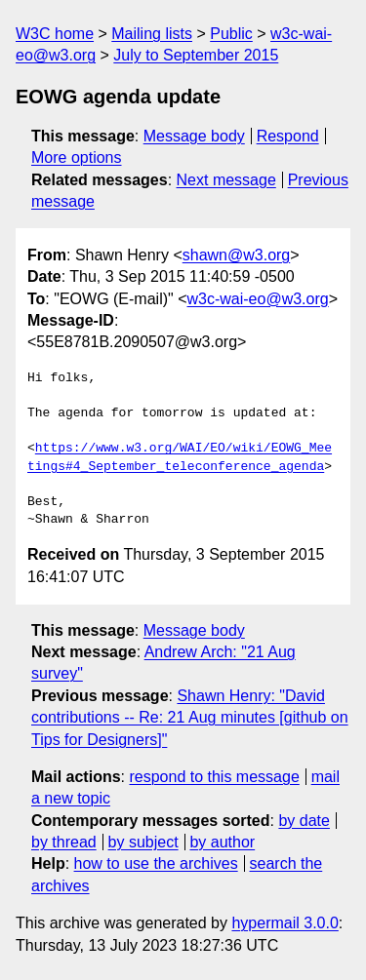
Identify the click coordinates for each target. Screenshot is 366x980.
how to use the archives (156, 863)
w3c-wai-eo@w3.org (258, 299)
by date (304, 821)
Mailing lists (152, 34)
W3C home (55, 34)
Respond (288, 136)
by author (222, 842)
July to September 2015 (196, 55)
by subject (143, 842)
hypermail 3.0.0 (285, 923)
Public (231, 34)
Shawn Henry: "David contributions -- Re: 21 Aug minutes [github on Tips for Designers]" (190, 718)
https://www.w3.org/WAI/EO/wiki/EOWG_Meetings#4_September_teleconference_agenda (180, 457)
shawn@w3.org (237, 255)
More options (77, 157)
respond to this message (214, 777)
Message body (194, 136)
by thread (64, 842)
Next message (226, 180)
